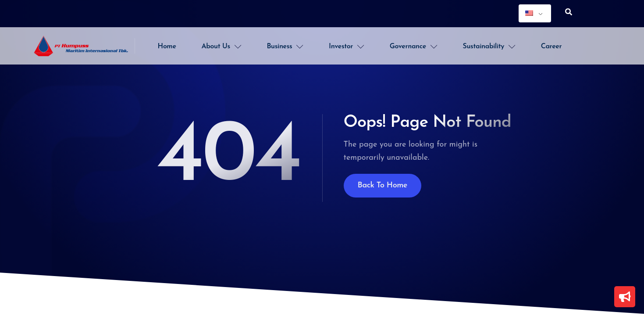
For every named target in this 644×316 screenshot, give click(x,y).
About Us (222, 47)
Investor (347, 47)
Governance (414, 47)
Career (551, 47)
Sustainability (489, 47)
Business (285, 47)
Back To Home (383, 185)
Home (167, 47)
